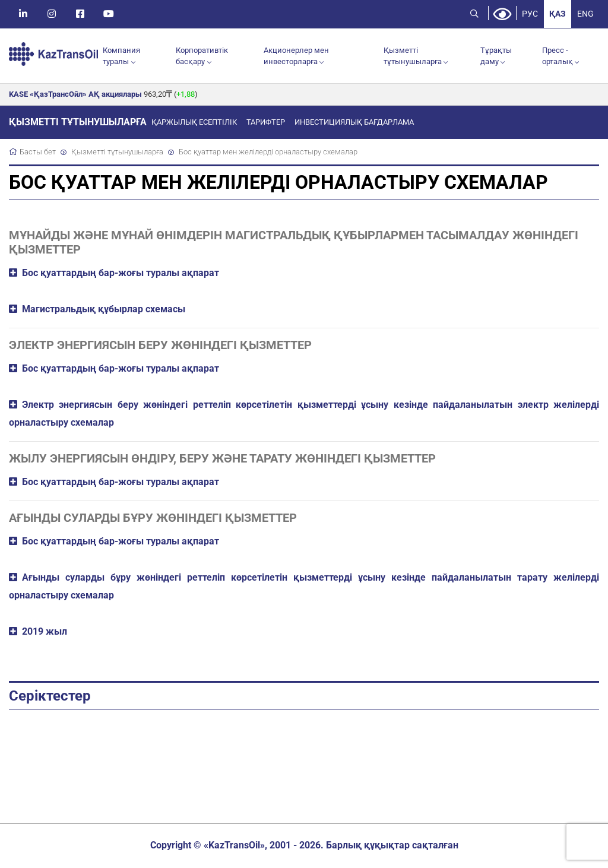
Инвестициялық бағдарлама (354, 124)
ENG (585, 14)
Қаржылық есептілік (194, 124)
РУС (528, 14)
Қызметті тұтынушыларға (413, 57)
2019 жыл (45, 633)
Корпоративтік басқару (202, 57)
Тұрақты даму (496, 57)
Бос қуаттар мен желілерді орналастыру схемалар (268, 153)
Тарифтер (266, 124)
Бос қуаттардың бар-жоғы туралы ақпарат (121, 274)
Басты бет (38, 153)
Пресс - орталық (558, 57)
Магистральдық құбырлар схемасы (104, 310)
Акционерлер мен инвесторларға (296, 57)
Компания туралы (121, 57)
